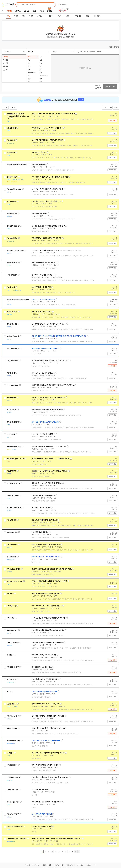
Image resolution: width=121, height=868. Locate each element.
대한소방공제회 (11, 520)
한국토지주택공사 (12, 177)
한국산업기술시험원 (13, 716)
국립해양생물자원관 (13, 336)
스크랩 (5, 108)
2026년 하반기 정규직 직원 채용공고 (43, 373)
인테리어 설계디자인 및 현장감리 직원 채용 (45, 765)
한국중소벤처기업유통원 (14, 189)
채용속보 (51, 16)
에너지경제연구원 (12, 630)
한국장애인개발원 (12, 324)
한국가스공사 (11, 287)
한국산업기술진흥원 (13, 226)
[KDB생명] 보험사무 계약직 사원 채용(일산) (45, 348)
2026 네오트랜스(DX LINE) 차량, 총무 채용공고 (47, 606)
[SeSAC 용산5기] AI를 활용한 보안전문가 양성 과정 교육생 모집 (52, 569)
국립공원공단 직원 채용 (39, 152)
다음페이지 (76, 852)
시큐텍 (9, 692)
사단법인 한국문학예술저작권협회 (17, 165)
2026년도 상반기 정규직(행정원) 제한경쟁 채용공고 (48, 630)
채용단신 (87, 16)
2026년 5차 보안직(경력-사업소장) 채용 (44, 692)
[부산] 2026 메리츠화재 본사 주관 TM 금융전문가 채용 (49, 446)
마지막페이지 (79, 852)
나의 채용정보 (97, 16)
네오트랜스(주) (11, 606)
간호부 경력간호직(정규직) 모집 (42, 826)
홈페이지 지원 (112, 133)
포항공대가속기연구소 (13, 483)
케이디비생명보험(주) (13, 348)
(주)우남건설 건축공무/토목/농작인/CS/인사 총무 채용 (49, 618)
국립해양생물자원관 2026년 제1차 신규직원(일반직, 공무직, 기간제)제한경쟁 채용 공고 (59, 336)
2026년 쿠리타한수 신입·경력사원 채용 (44, 655)
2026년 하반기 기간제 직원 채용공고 (43, 434)
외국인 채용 (78, 16)
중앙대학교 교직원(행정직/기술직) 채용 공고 (45, 593)
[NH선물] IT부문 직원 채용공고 (42, 312)
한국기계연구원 (11, 557)
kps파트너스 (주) (12, 532)
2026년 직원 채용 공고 (39, 165)
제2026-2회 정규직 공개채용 (41, 508)
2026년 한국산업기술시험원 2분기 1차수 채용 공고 (48, 716)
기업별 (23, 16)
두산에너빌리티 (11, 704)
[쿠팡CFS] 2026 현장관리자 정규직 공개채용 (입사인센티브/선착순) (53, 114)
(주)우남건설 (11, 618)
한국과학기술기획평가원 (14, 508)
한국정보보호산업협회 (13, 569)
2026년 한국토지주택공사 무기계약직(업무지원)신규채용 (50, 177)
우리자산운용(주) (12, 728)
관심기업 (13, 108)
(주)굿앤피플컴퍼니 (13, 361)
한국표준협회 (11, 140)
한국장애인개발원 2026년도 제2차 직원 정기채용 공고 (49, 324)
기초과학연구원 (11, 398)
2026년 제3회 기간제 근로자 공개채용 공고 (45, 679)
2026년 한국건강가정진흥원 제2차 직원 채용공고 (47, 643)
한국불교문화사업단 (13, 667)
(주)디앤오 (10, 753)
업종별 (31, 16)
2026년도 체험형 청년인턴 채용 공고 (43, 495)
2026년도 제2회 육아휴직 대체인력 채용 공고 (46, 557)
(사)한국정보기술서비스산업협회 (17, 839)
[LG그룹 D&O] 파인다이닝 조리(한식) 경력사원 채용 (48, 753)
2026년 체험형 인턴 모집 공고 (41, 287)
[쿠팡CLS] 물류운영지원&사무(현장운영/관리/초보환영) (49, 581)
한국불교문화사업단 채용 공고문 (42, 667)
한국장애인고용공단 (13, 422)
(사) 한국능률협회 (12, 545)
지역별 (8, 16)
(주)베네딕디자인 (12, 765)
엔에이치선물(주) (12, 312)
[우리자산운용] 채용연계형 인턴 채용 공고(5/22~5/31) (49, 728)
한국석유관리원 (11, 410)
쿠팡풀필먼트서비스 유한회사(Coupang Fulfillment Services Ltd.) (18, 116)
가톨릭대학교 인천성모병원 (15, 826)
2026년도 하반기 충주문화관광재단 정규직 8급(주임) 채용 (50, 777)
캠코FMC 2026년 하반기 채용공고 (43, 275)
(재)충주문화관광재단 (13, 777)
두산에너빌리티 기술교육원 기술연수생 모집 (45, 704)
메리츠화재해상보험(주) (14, 447)
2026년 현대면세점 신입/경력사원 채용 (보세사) (47, 802)
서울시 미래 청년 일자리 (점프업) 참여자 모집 (46, 544)
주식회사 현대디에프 (13, 802)
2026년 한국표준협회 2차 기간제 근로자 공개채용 (47, 140)
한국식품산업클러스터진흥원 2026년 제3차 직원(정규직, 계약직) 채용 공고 (55, 250)
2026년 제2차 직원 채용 (39, 214)
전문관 (67, 16)
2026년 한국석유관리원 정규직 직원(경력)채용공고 (48, 410)
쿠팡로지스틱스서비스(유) (15, 581)
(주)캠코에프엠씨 (12, 275)
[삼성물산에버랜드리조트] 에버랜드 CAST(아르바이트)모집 (51, 459)
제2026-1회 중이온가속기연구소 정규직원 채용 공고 (48, 397)
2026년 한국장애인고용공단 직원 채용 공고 (45, 422)
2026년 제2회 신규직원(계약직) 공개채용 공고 (46, 741)
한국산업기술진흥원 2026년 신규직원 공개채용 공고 (48, 226)
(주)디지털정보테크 (13, 790)
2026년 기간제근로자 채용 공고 (42, 814)
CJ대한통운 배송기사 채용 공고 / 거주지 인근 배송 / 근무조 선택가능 (53, 385)
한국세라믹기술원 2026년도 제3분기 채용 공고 (47, 238)
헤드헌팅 (59, 16)
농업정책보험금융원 (13, 263)
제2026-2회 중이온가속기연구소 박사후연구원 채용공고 (50, 471)
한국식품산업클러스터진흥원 (15, 250)
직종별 (16, 16)
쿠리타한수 (10, 655)
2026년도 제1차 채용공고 (40, 532)
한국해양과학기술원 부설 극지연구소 (18, 299)
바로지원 (112, 121)
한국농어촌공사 (11, 201)
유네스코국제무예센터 (13, 741)
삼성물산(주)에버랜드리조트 (15, 459)
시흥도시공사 (11, 373)
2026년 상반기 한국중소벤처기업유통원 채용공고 (47, 189)
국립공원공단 (11, 152)
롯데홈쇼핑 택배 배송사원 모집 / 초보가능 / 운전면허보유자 (50, 361)
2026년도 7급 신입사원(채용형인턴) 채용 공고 (46, 201)
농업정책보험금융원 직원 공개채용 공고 (44, 263)
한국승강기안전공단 (13, 814)
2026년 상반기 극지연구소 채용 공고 (43, 299)
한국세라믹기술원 (12, 238)
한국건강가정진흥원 (13, 643)
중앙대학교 (10, 594)
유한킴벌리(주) (11, 128)
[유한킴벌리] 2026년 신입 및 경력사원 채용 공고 (47, 128)
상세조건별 (40, 16)
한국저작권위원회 (12, 214)
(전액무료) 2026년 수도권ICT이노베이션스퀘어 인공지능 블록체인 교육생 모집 (57, 839)
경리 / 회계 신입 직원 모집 (40, 790)
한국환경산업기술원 (13, 496)
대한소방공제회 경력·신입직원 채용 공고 (44, 520)
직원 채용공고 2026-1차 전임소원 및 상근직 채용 (47, 483)
